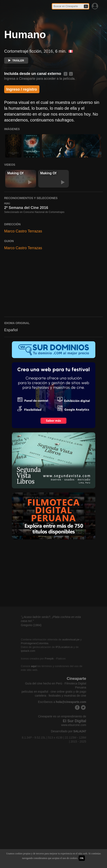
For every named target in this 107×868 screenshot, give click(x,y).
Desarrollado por (69, 759)
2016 (48, 51)
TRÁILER (16, 61)
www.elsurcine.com (74, 752)
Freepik (49, 686)
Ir (86, 6)
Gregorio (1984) (31, 653)
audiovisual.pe (71, 667)
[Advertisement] (53, 314)
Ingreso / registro (22, 89)
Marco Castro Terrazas (23, 258)
